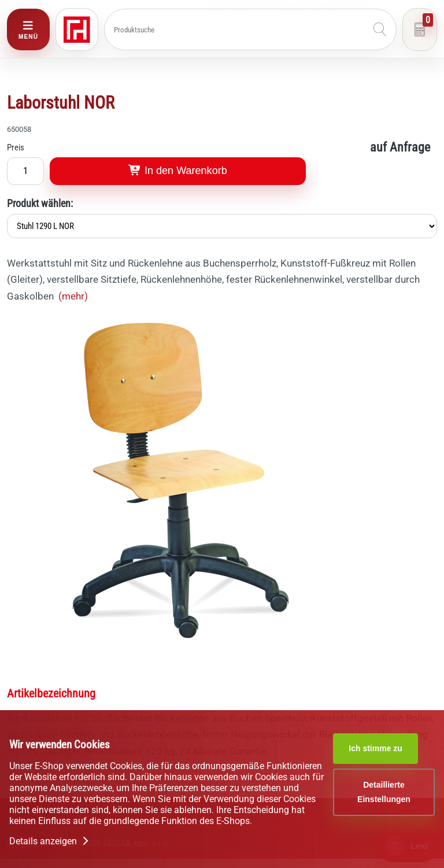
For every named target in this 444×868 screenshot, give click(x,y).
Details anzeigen (50, 841)
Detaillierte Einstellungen (384, 792)
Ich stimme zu (375, 748)
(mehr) (73, 296)
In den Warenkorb (177, 171)
